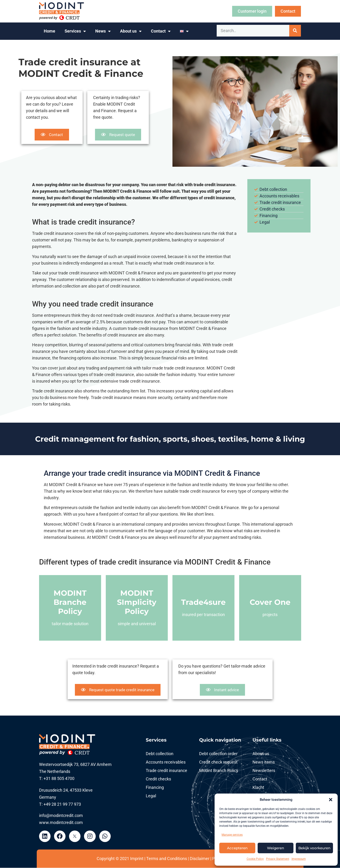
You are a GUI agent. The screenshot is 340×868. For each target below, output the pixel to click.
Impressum (299, 859)
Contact (161, 31)
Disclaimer (200, 859)
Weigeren (276, 848)
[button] (331, 800)
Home (49, 31)
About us (131, 31)
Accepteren (237, 848)
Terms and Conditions (167, 859)
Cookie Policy (255, 859)
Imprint (137, 859)
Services (75, 31)
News (103, 31)
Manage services (232, 835)
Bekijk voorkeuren (314, 848)
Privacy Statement (278, 859)
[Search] (295, 31)
